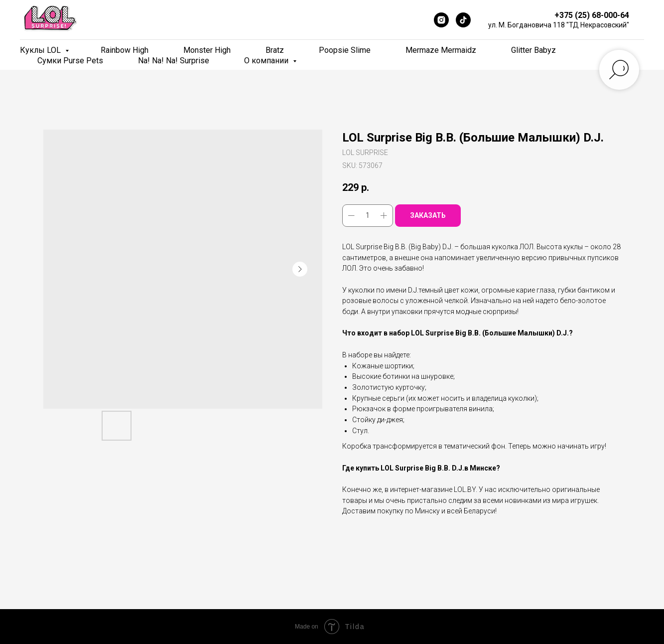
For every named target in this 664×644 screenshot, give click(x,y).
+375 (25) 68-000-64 (592, 15)
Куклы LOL (41, 50)
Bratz (275, 50)
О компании (267, 61)
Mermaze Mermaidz (441, 50)
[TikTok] (463, 20)
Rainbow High (125, 50)
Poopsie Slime (345, 50)
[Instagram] (441, 20)
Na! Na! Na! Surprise (174, 61)
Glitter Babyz (533, 50)
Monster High (207, 50)
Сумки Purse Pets (70, 61)
